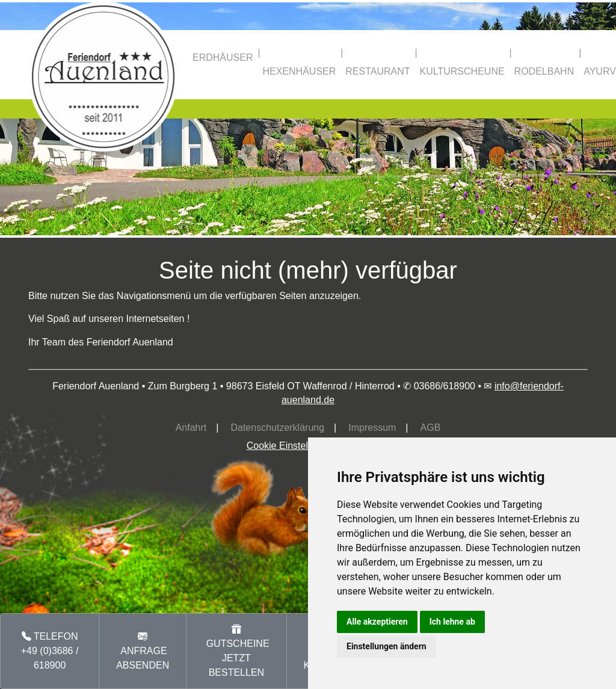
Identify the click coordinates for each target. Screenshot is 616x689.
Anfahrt (191, 428)
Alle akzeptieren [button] (377, 622)
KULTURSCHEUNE (462, 71)
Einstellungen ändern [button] (387, 646)
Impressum (372, 428)
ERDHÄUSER (223, 57)
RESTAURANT (377, 71)
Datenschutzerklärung (277, 428)
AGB (431, 428)
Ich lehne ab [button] (452, 622)
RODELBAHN (544, 71)
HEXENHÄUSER (299, 71)
